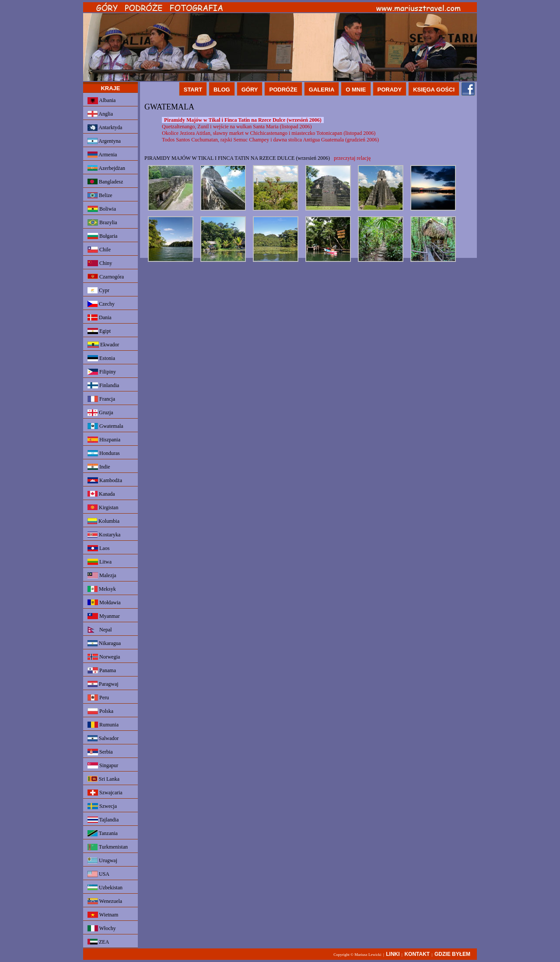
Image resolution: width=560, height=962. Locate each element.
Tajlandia (103, 820)
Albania (101, 101)
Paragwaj (103, 684)
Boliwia (102, 209)
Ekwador (103, 345)
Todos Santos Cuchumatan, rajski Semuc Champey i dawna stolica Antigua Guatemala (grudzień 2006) (270, 140)
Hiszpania (104, 440)
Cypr (98, 290)
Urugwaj (102, 860)
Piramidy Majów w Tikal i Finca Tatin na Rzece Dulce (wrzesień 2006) (243, 120)
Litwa (100, 562)
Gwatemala (105, 426)
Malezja (102, 575)
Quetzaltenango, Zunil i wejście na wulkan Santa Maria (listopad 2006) (237, 127)
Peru (98, 698)
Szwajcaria (105, 793)
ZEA (98, 942)
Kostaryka (104, 535)
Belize (100, 195)
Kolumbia (103, 521)
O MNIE (356, 90)
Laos (98, 548)
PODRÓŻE (283, 90)
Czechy (101, 304)
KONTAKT (417, 954)
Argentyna (104, 141)
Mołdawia (104, 603)
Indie (99, 467)
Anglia (100, 114)
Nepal (100, 630)
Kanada (101, 494)
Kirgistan (103, 507)
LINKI (393, 954)
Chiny (100, 263)
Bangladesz (105, 182)
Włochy (102, 928)
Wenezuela (105, 901)
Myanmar (104, 616)
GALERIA (322, 90)
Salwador (103, 738)
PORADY (390, 90)
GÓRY (250, 90)
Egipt (99, 331)
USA (98, 874)
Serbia (100, 752)
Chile (99, 250)
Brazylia (102, 222)
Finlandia (103, 385)
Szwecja (102, 806)
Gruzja (100, 413)
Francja (101, 399)
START (193, 90)
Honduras (104, 453)
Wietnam (103, 915)
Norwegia (104, 657)
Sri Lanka (103, 779)
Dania (100, 317)
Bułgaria (102, 236)
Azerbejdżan (106, 168)
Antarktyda (105, 128)
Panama (102, 670)
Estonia (101, 358)
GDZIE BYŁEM (452, 954)
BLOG (222, 90)
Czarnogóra (106, 277)
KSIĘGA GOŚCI (434, 90)
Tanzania (103, 833)
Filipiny (102, 372)
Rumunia (103, 725)
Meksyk (102, 589)
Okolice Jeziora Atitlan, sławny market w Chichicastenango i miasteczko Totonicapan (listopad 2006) (269, 133)
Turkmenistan (108, 847)
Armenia (102, 155)
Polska (100, 711)
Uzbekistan (105, 888)
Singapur (103, 765)
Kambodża (105, 480)
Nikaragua (104, 643)
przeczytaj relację (352, 158)
